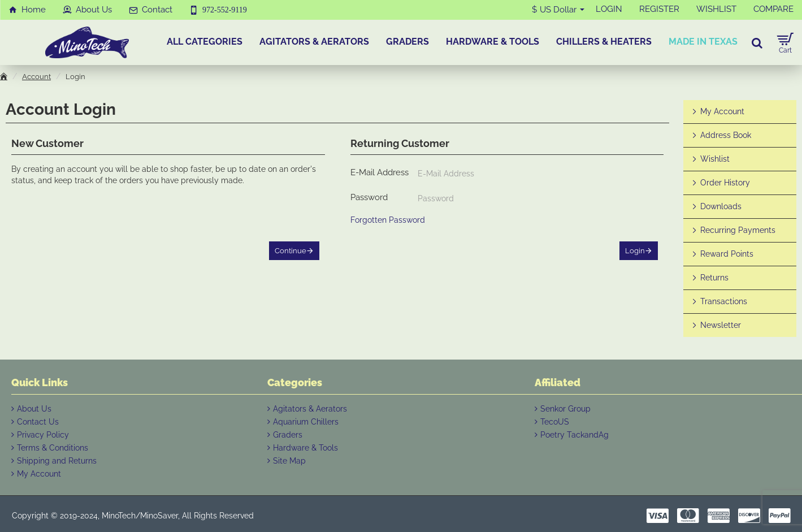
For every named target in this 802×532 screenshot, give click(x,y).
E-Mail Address (380, 172)
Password (369, 197)
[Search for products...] (757, 42)
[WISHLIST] (716, 10)
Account (36, 77)
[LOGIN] (609, 10)
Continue (291, 251)
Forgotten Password (388, 220)
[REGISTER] (659, 10)
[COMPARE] (773, 10)
